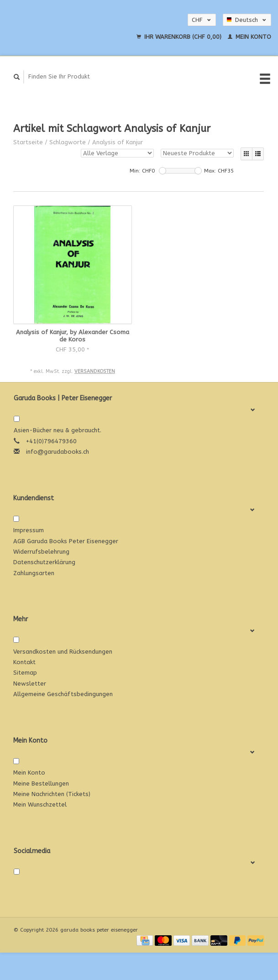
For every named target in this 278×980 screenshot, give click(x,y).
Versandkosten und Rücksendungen (63, 652)
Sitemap (25, 673)
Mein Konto (249, 37)
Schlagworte (68, 142)
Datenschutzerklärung (44, 562)
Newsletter (30, 684)
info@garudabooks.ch (58, 452)
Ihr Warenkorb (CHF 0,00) (180, 37)
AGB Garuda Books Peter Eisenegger (66, 541)
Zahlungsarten (34, 573)
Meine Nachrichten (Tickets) (52, 794)
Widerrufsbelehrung (41, 552)
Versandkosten (95, 371)
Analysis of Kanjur (118, 142)
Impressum (29, 530)
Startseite (28, 142)
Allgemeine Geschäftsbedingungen (63, 694)
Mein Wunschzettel (40, 804)
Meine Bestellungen (41, 783)
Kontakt (24, 662)
